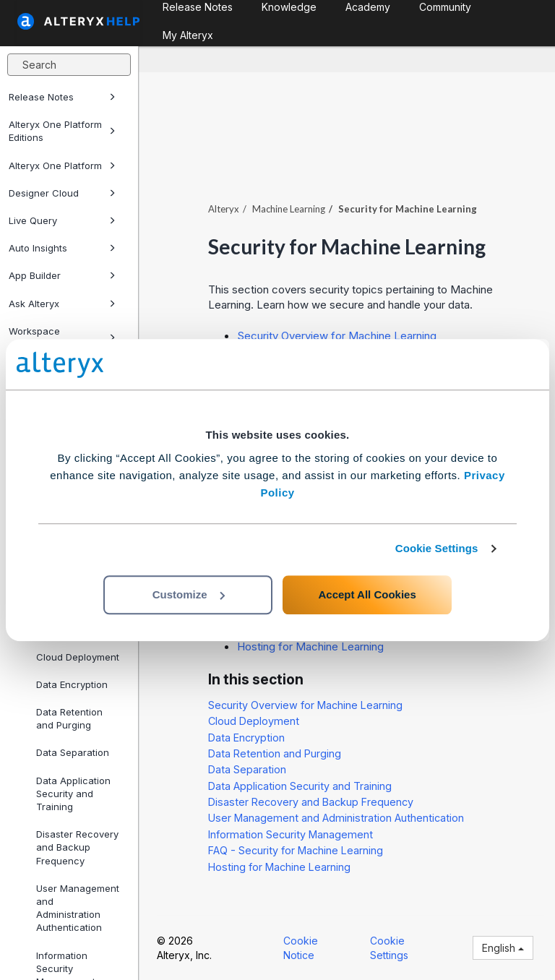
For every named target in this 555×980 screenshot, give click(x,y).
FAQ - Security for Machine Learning (296, 850)
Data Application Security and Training (73, 794)
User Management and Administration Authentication (78, 908)
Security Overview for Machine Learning (337, 336)
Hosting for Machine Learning (310, 646)
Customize (189, 594)
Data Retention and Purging (69, 718)
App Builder (62, 275)
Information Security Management (291, 834)
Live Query (62, 220)
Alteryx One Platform (62, 166)
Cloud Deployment (78, 657)
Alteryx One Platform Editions (62, 131)
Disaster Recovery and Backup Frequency (77, 847)
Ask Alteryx (62, 304)
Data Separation (73, 752)
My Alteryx (188, 35)
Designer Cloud (62, 193)
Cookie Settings (437, 548)
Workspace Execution (62, 338)
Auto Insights (62, 248)
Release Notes (62, 97)
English (503, 948)
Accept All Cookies (367, 594)
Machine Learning (289, 209)
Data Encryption (72, 684)
